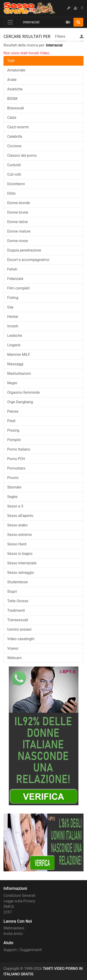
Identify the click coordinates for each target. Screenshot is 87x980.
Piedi (11, 421)
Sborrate (14, 487)
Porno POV (16, 459)
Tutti (11, 61)
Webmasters (14, 928)
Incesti (13, 326)
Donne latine (18, 222)
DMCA (9, 907)
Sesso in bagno (20, 554)
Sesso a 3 (15, 506)
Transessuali (18, 620)
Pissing (13, 430)
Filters (60, 36)
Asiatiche (15, 89)
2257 (8, 912)
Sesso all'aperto (20, 516)
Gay (10, 307)
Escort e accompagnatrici (28, 260)
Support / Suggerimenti (23, 950)
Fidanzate (15, 279)
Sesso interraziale (22, 563)
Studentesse (18, 582)
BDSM (12, 99)
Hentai (13, 317)
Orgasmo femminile (23, 392)
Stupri (12, 591)
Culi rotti (14, 174)
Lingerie (14, 345)
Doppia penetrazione (24, 250)
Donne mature (19, 231)
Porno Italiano (19, 449)
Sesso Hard (17, 544)
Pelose (13, 411)
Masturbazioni (19, 373)
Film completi (18, 288)
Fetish (12, 269)
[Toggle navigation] (10, 22)
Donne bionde (19, 203)
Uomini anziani (19, 629)
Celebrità (15, 137)
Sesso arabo (17, 525)
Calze (12, 118)
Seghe (12, 497)
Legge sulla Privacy (19, 901)
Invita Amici (13, 934)
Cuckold (14, 165)
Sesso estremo (19, 535)
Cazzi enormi (18, 127)
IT (82, 8)
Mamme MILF (19, 355)
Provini (13, 478)
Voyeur (13, 648)
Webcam (14, 658)
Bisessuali (16, 108)
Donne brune (18, 212)
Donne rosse (18, 241)
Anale (12, 80)
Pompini (14, 440)
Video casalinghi (21, 639)
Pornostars (16, 468)
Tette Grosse (18, 601)
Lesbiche (15, 336)
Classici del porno (22, 155)
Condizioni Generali (19, 896)
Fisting (13, 298)
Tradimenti (16, 610)
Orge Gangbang (20, 402)
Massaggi (15, 364)
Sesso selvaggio (21, 573)
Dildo (11, 193)
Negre (12, 383)
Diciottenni (16, 184)
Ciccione (14, 146)
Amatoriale (16, 70)
